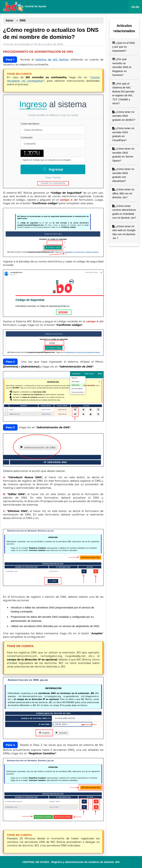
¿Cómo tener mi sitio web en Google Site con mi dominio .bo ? (124, 232)
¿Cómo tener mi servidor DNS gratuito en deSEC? (124, 116)
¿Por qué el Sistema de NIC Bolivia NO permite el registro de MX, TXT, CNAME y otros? (123, 93)
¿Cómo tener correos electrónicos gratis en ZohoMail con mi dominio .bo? (124, 212)
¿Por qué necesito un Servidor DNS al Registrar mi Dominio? (122, 67)
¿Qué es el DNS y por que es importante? (124, 47)
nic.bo (135, 7)
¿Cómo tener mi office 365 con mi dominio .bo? (123, 193)
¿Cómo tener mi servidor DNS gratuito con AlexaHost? (123, 175)
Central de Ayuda (24, 7)
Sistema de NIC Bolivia (52, 59)
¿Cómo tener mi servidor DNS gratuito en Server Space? (123, 155)
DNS (23, 20)
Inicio (9, 20)
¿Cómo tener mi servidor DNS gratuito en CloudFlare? (123, 134)
